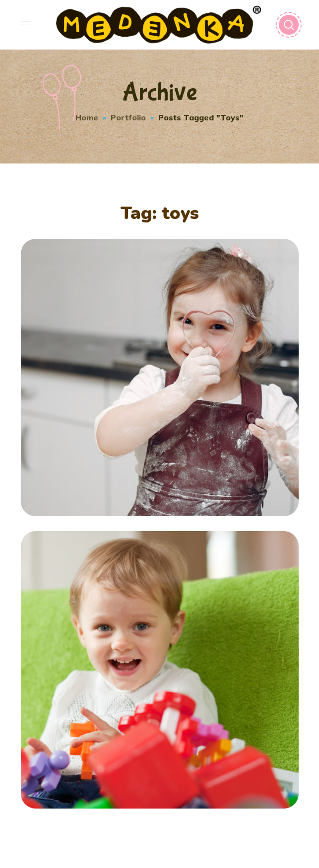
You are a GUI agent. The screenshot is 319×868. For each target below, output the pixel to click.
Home (87, 117)
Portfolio (128, 117)
